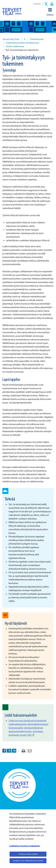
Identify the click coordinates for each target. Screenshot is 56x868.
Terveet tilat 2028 (11, 39)
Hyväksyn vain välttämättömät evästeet (28, 861)
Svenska (37, 4)
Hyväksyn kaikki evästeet (28, 854)
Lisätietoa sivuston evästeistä (24, 846)
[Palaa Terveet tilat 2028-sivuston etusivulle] (12, 12)
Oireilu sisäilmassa (15, 46)
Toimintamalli (37, 39)
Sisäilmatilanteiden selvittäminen (22, 43)
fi (24, 39)
